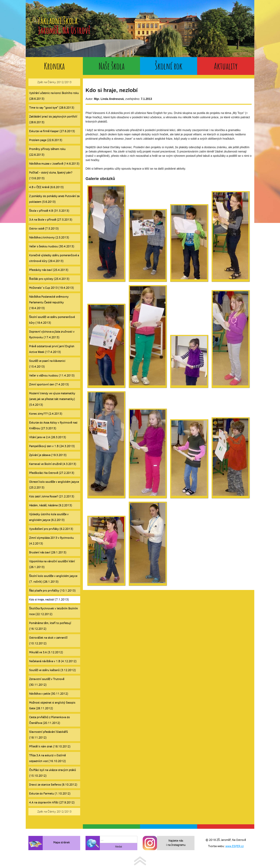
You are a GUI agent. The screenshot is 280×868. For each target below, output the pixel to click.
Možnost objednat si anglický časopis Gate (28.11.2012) (52, 705)
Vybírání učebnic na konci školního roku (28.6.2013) (54, 96)
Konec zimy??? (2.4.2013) (46, 414)
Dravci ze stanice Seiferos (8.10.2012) (53, 785)
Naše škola (112, 66)
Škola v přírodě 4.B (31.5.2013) (49, 211)
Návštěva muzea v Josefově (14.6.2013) (54, 164)
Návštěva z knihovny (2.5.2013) (49, 237)
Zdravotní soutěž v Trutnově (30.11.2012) (47, 682)
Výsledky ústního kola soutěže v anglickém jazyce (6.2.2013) (49, 517)
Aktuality (226, 66)
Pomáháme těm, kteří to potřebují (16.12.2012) (50, 626)
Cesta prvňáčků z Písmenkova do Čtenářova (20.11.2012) (49, 720)
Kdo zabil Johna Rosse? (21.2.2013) (52, 496)
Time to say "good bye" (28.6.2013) (52, 108)
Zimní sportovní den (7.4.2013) (49, 384)
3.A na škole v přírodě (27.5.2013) (51, 220)
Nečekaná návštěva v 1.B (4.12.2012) (53, 661)
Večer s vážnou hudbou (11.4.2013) (52, 376)
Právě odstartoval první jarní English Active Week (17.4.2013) (52, 349)
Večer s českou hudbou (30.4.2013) (52, 246)
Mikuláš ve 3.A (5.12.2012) (46, 652)
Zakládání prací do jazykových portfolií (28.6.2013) (53, 119)
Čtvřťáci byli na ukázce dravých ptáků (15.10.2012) (52, 773)
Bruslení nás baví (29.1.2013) (48, 552)
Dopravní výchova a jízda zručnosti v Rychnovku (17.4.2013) (52, 334)
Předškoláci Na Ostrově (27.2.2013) (52, 473)
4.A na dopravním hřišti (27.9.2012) (52, 802)
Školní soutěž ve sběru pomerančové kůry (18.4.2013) (52, 320)
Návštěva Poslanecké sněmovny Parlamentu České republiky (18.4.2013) (49, 302)
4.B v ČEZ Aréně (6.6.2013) (46, 187)
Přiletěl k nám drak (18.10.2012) (50, 746)
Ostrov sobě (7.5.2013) (44, 229)
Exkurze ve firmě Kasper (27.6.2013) (52, 131)
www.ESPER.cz (234, 846)
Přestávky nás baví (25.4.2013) (49, 270)
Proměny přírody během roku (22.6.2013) (47, 152)
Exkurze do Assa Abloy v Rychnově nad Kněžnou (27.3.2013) (53, 425)
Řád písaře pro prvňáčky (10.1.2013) (52, 591)
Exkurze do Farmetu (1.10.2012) (50, 794)
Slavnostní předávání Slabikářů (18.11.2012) (48, 735)
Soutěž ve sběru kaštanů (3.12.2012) (52, 670)
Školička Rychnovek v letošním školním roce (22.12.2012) (53, 611)
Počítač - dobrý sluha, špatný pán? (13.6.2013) (51, 175)
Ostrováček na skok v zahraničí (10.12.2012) (48, 641)
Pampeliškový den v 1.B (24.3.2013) (52, 446)
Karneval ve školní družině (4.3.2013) (53, 464)
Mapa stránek (62, 842)
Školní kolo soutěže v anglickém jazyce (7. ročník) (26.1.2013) (53, 579)
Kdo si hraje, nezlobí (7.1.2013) (49, 600)
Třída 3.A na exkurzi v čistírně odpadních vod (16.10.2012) (47, 758)
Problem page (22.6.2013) (46, 140)
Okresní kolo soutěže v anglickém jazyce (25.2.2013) (54, 485)
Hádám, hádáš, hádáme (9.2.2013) (51, 505)
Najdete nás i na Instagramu (176, 843)
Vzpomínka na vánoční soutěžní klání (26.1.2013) (52, 564)
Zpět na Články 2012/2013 (54, 82)
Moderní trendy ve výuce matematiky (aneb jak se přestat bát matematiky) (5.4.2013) (52, 399)
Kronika (54, 66)
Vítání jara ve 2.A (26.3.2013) (47, 437)
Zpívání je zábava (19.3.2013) (48, 455)
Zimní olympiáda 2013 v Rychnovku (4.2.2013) (51, 541)
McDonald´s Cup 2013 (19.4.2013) (51, 288)
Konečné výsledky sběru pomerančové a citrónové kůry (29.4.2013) (54, 258)
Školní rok (169, 66)
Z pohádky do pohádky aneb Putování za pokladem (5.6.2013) (54, 199)
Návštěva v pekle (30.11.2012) (49, 694)
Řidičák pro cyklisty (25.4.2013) (49, 279)
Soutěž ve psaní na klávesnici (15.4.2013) (47, 364)
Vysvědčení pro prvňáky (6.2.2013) (51, 529)
